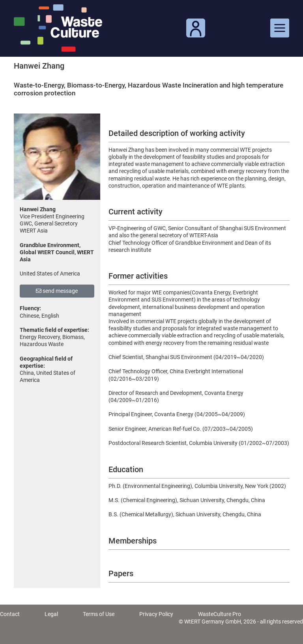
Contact (10, 614)
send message (57, 291)
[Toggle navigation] (280, 28)
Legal (51, 614)
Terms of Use (99, 614)
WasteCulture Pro (220, 614)
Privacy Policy (156, 614)
